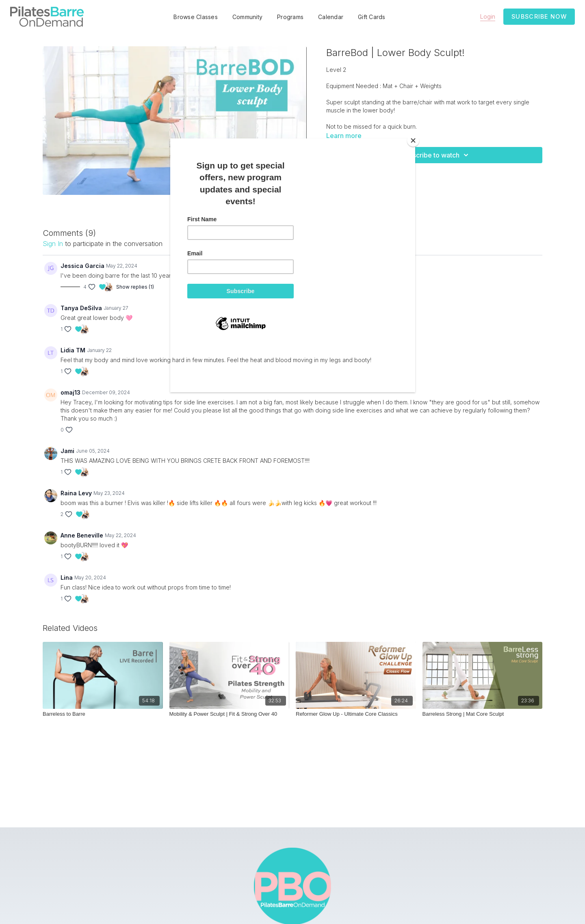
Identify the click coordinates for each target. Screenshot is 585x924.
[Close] (413, 140)
